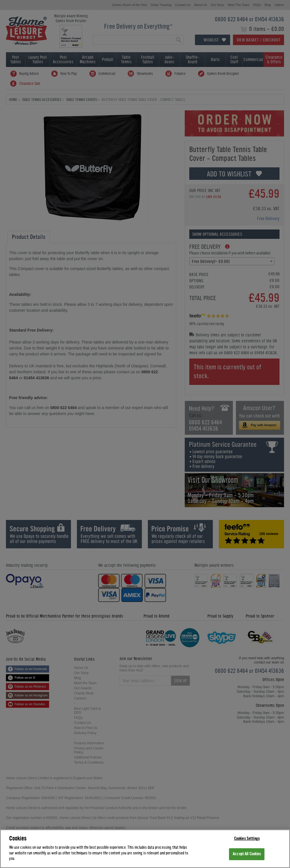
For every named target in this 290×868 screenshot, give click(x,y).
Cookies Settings (247, 839)
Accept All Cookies (247, 855)
